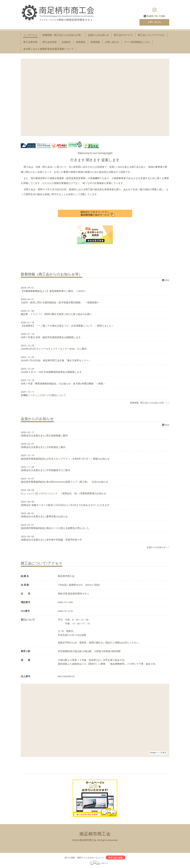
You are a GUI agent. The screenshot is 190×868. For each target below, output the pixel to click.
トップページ (30, 35)
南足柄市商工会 (95, 834)
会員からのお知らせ (98, 35)
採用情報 (95, 42)
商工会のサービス (123, 35)
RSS (166, 280)
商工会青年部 (30, 42)
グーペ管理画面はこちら (137, 42)
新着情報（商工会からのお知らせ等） (63, 35)
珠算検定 (81, 42)
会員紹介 (66, 42)
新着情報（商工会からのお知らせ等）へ (150, 403)
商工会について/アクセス (151, 35)
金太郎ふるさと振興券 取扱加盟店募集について (48, 49)
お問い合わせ (154, 22)
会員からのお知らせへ (158, 547)
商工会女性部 (50, 42)
